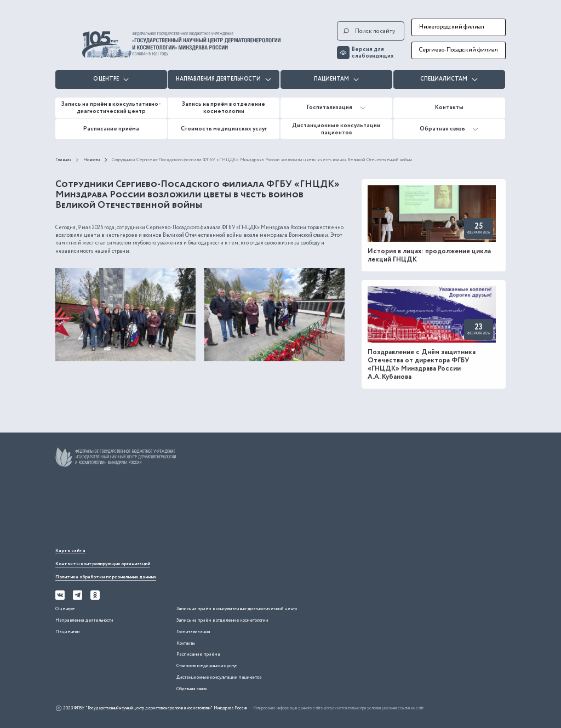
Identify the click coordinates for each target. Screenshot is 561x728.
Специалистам (449, 79)
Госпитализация (336, 107)
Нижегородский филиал (452, 27)
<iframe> (138, 509)
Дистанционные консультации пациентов (336, 129)
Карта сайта (70, 551)
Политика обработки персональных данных (106, 577)
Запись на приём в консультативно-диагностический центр (111, 108)
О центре (111, 79)
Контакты (449, 107)
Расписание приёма (111, 129)
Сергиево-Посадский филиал (459, 50)
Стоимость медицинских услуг (224, 129)
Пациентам (337, 79)
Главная (64, 160)
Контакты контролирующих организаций (103, 564)
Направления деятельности (224, 79)
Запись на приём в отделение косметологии (224, 108)
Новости (92, 160)
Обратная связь (449, 129)
